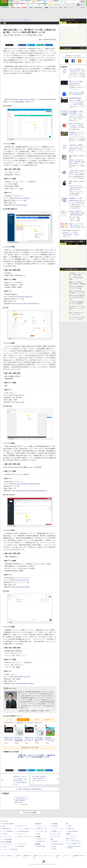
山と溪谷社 (38, 837)
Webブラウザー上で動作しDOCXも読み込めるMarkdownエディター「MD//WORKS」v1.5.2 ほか (77, 85)
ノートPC (10, 720)
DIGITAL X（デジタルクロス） (25, 837)
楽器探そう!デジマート (42, 829)
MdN (52, 839)
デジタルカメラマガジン (8, 844)
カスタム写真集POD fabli (74, 844)
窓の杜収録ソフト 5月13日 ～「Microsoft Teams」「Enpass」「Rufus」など (71, 235)
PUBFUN (68, 834)
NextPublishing (21, 846)
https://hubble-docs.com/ (22, 677)
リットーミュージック (42, 826)
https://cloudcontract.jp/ (22, 580)
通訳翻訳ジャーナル (57, 831)
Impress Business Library (23, 831)
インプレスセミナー (22, 834)
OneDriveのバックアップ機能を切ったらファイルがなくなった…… (77, 308)
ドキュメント (54, 8)
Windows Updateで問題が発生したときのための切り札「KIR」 (77, 297)
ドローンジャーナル (7, 837)
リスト (16, 45)
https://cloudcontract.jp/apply (21, 587)
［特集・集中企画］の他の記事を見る (30, 789)
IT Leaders (5, 834)
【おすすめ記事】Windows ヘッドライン (75, 269)
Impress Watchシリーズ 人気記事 (74, 241)
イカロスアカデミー (57, 837)
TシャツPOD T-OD (42, 831)
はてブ (32, 45)
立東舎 (38, 834)
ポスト (11, 45)
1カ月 (83, 23)
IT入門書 (36, 720)
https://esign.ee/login (18, 402)
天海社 (70, 826)
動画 (65, 8)
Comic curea (71, 829)
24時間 (70, 23)
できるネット (5, 847)
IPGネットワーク (70, 839)
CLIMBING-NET (41, 841)
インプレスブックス (22, 844)
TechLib (54, 849)
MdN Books (55, 841)
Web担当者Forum (6, 829)
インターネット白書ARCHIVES (10, 849)
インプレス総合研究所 (8, 831)
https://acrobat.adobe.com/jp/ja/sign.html (27, 484)
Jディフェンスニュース (58, 829)
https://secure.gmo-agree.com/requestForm (25, 304)
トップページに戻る (30, 813)
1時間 (63, 23)
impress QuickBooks (73, 831)
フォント (71, 8)
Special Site (68, 48)
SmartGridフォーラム (22, 826)
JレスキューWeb (56, 834)
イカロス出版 (54, 824)
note (41, 45)
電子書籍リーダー (50, 720)
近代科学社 (38, 844)
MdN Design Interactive (58, 844)
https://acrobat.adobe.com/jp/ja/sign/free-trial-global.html (29, 491)
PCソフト (23, 720)
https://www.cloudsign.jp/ (22, 198)
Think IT (4, 826)
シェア (23, 45)
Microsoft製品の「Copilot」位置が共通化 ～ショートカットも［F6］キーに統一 (77, 113)
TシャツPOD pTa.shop (74, 841)
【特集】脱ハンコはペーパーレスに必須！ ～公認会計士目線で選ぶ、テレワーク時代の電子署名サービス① (20, 781)
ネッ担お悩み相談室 (7, 839)
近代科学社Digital (41, 846)
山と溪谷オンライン (42, 839)
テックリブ (53, 847)
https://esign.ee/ (19, 395)
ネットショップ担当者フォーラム (25, 829)
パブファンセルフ (72, 836)
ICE (67, 824)
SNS (61, 8)
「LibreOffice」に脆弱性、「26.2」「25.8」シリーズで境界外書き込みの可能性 (77, 147)
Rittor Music (38, 824)
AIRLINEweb (55, 826)
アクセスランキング (70, 20)
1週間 (77, 23)
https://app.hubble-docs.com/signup (23, 684)
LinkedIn (50, 45)
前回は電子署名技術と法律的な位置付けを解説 (19, 100)
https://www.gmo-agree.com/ (23, 297)
